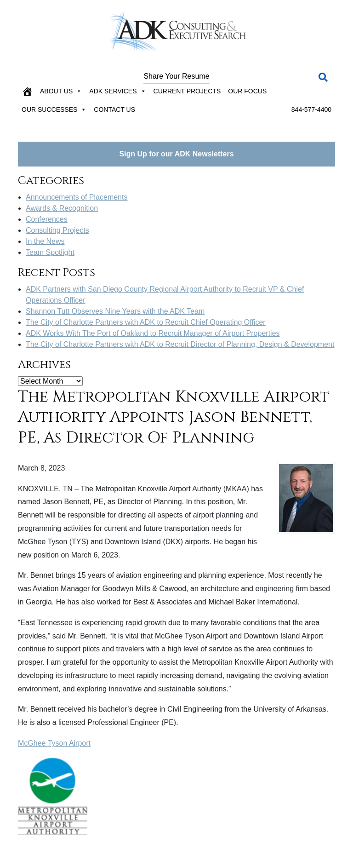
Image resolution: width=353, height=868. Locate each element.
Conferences (47, 219)
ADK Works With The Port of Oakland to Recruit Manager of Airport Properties (153, 333)
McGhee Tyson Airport (54, 743)
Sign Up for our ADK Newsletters (176, 154)
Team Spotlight (50, 252)
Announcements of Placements (77, 197)
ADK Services (117, 91)
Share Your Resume (176, 76)
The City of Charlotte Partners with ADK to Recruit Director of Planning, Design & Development (180, 344)
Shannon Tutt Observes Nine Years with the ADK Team (115, 311)
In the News (45, 241)
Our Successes (54, 109)
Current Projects (187, 91)
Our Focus (247, 91)
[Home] (27, 91)
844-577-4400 (311, 109)
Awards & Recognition (62, 208)
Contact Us (114, 109)
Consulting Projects (57, 230)
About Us (61, 91)
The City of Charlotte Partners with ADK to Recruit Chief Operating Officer (146, 322)
